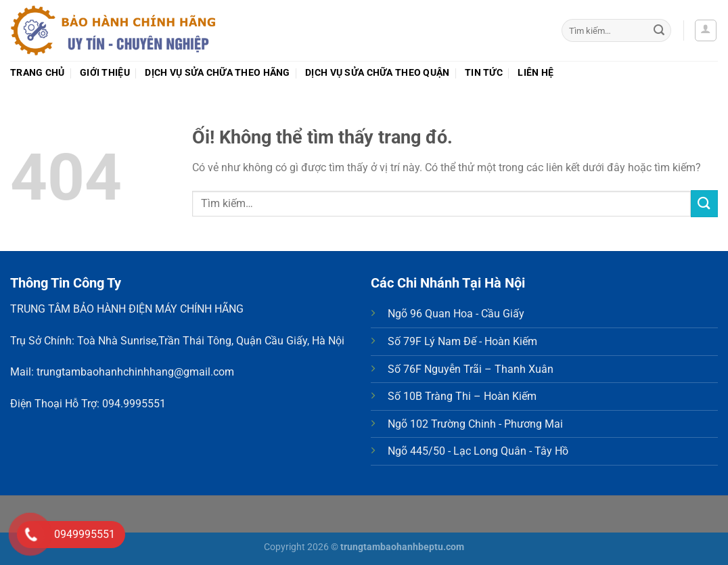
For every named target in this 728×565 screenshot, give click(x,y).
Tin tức (484, 73)
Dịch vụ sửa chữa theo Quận (378, 73)
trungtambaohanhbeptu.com (402, 547)
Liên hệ (536, 73)
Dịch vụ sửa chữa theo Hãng (218, 73)
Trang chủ (38, 73)
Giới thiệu (105, 73)
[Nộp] (659, 30)
